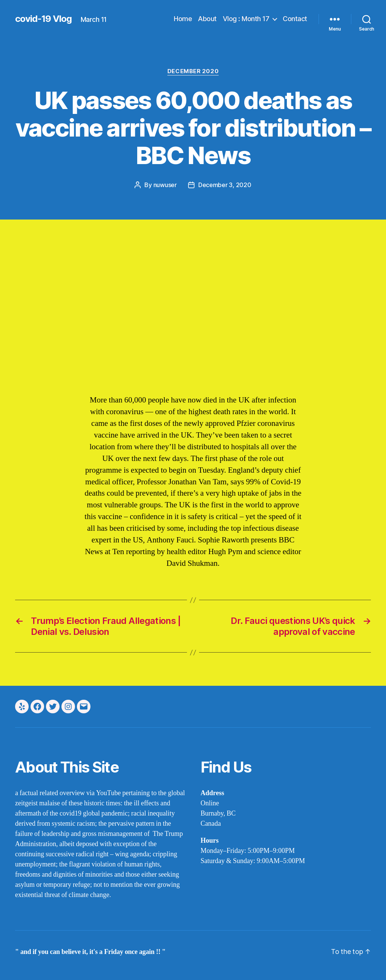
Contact (295, 19)
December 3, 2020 (225, 185)
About (207, 19)
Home (183, 19)
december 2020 (193, 71)
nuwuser (165, 185)
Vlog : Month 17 (246, 19)
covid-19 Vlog (43, 19)
